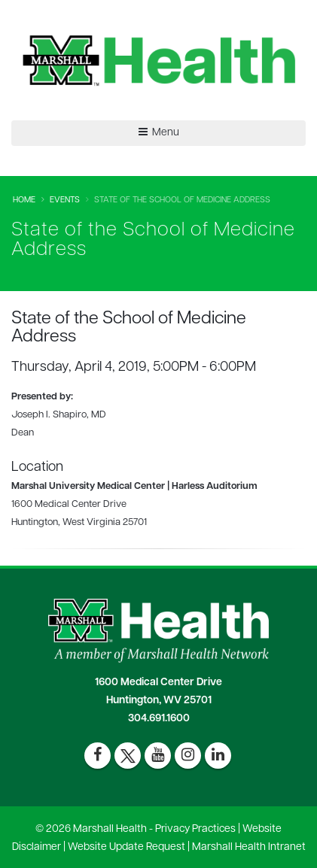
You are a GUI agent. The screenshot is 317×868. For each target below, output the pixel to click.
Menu (159, 132)
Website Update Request (126, 847)
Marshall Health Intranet (249, 847)
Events (65, 200)
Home (24, 200)
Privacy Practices (195, 829)
